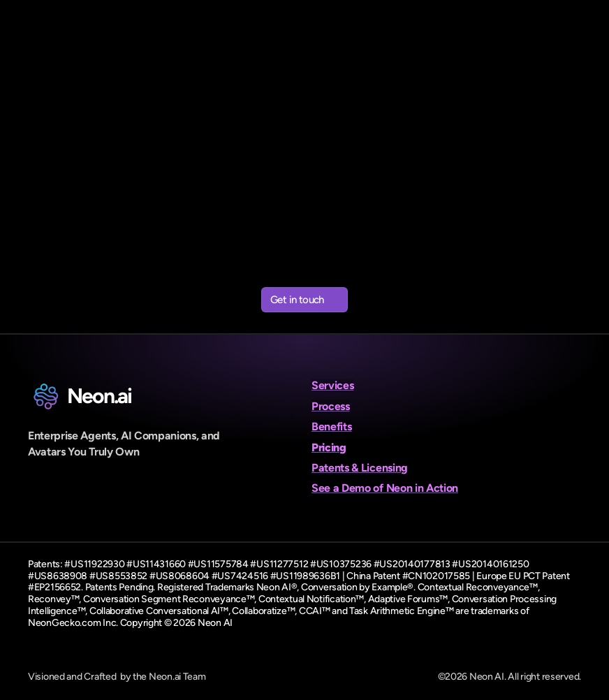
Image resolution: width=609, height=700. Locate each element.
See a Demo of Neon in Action (385, 488)
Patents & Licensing (360, 468)
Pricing (329, 447)
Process (331, 406)
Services (332, 385)
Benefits (331, 426)
